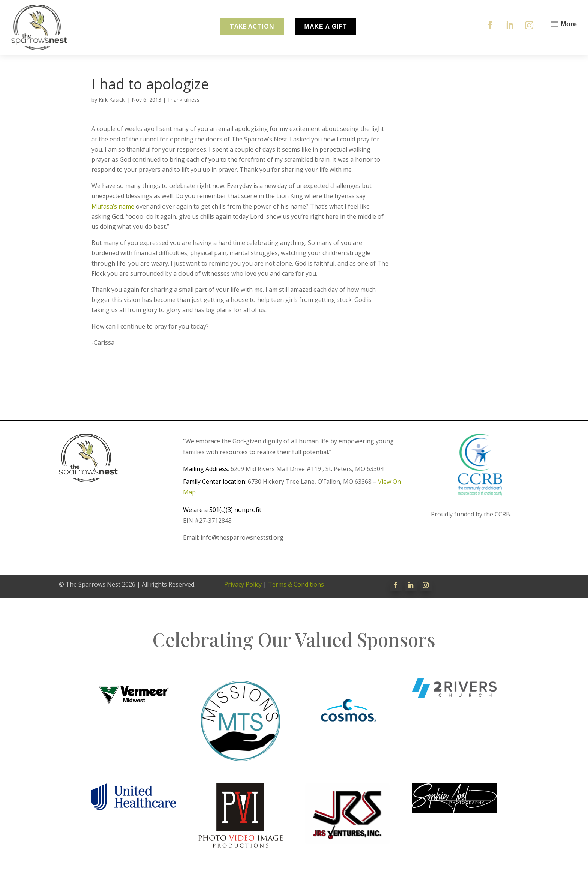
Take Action (252, 26)
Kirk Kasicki (112, 100)
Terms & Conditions (296, 584)
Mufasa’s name (113, 206)
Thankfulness (183, 100)
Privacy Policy (243, 584)
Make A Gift (326, 26)
